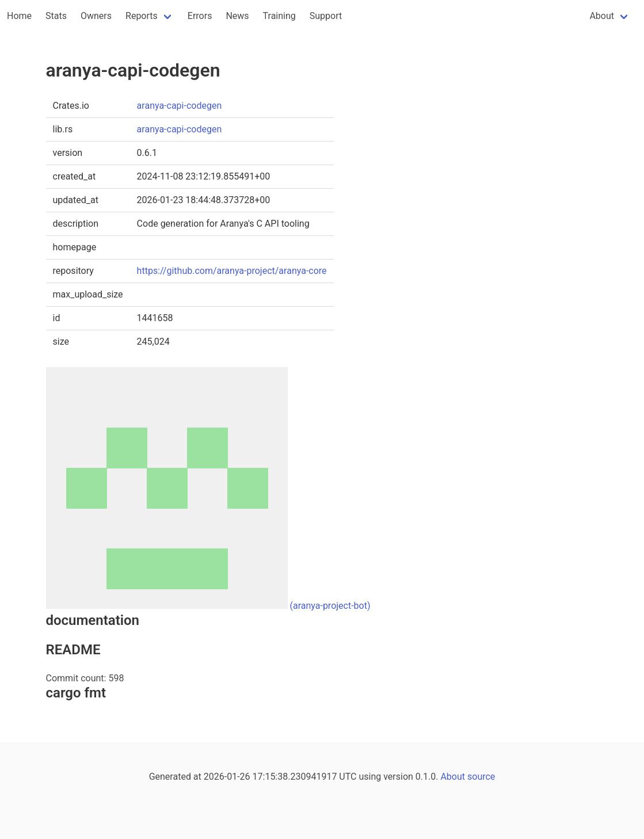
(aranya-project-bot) (330, 606)
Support (326, 16)
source (481, 777)
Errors (200, 16)
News (237, 16)
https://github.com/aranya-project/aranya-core (232, 271)
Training (279, 16)
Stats (56, 16)
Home (19, 16)
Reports (142, 16)
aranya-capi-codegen (180, 106)
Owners (96, 16)
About (602, 16)
